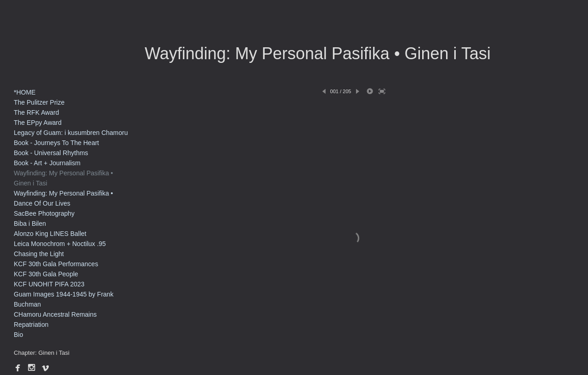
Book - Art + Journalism (47, 163)
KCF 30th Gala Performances (56, 264)
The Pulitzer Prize (39, 102)
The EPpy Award (38, 123)
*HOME (25, 92)
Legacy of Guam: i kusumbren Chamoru (71, 133)
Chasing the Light (39, 254)
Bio (18, 335)
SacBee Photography (44, 213)
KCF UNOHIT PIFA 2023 (49, 284)
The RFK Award (37, 112)
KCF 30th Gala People (46, 274)
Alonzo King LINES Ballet (50, 234)
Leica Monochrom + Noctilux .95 (60, 244)
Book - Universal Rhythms (51, 153)
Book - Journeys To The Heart (56, 143)
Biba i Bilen (30, 224)
